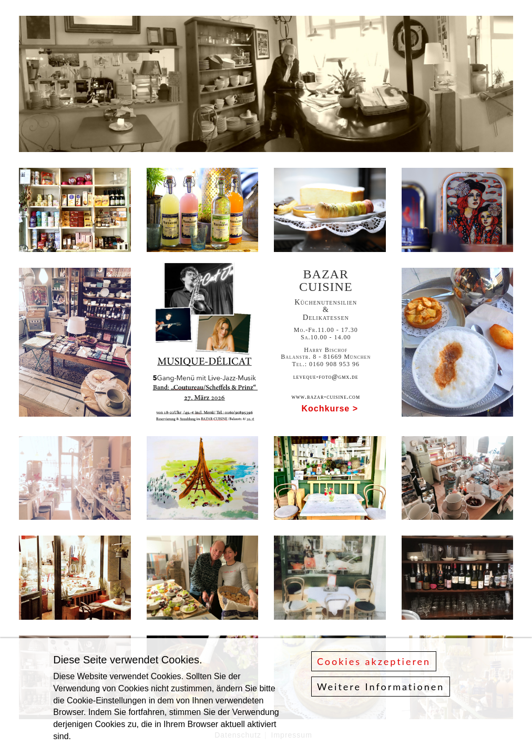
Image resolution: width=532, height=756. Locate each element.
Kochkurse (326, 409)
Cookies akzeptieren (374, 662)
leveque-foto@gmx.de (326, 377)
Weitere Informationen (381, 687)
